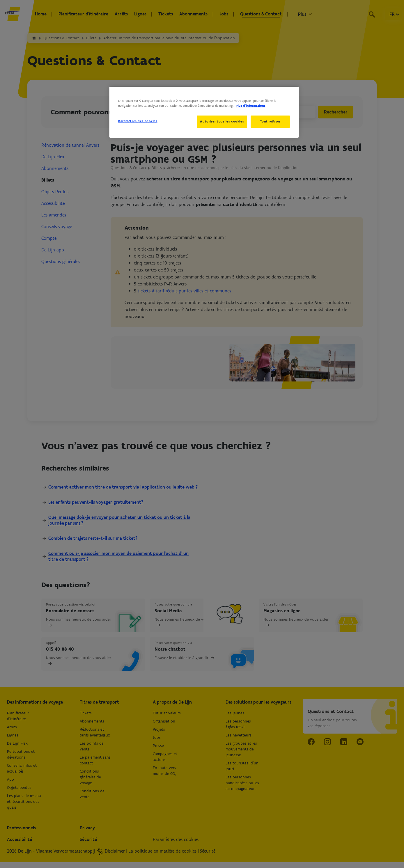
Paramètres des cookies (138, 121)
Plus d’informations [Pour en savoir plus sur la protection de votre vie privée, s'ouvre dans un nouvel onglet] (251, 106)
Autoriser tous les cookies (221, 121)
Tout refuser (270, 121)
